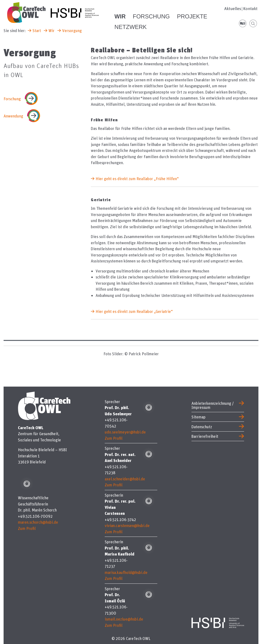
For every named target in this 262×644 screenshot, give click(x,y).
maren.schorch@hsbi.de (38, 522)
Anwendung (13, 116)
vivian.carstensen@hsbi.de (127, 525)
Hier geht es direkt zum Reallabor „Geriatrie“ (134, 311)
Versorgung (72, 31)
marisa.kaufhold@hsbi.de (126, 572)
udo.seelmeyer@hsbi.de (125, 432)
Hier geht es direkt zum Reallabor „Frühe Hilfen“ (137, 179)
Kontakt (250, 9)
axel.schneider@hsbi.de (125, 479)
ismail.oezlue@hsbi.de (124, 619)
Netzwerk (131, 27)
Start (37, 31)
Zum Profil (27, 528)
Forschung (12, 99)
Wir (52, 31)
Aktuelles (233, 9)
